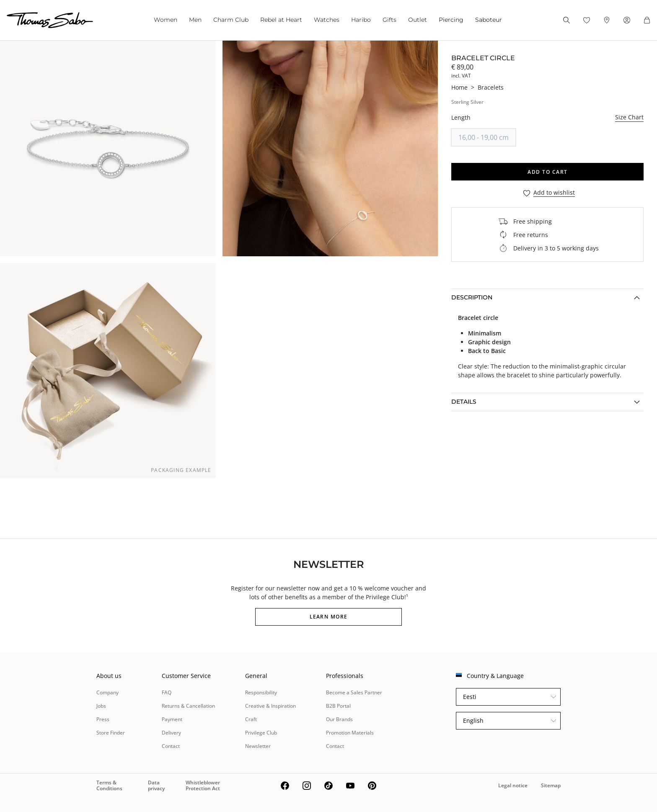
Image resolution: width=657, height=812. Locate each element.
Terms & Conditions (109, 785)
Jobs (101, 706)
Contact (171, 746)
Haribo (361, 20)
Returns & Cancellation (188, 706)
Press (103, 719)
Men (195, 20)
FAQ (167, 692)
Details (464, 402)
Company (107, 692)
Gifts (389, 20)
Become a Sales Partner (354, 692)
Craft (251, 719)
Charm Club (231, 20)
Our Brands (339, 719)
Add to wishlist (554, 193)
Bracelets (491, 87)
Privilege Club (261, 733)
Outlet (418, 20)
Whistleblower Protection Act (203, 785)
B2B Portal (338, 706)
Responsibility (261, 692)
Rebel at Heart (281, 20)
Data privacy (156, 785)
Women (166, 20)
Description (472, 297)
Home (459, 87)
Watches (327, 20)
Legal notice (513, 785)
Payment (172, 719)
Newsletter (258, 746)
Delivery (171, 733)
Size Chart (629, 117)
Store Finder (111, 733)
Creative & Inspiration (270, 706)
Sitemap (551, 785)
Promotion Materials (350, 733)
